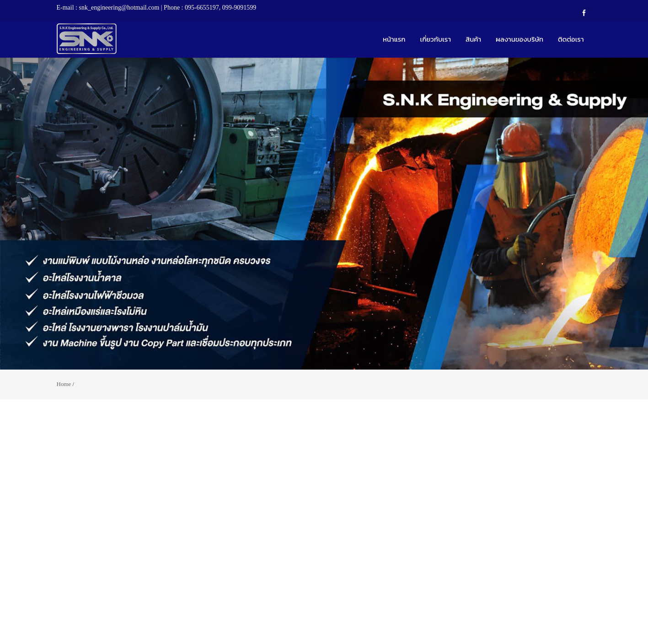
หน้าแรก (394, 39)
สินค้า (473, 39)
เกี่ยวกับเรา (436, 39)
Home (64, 384)
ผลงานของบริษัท (519, 39)
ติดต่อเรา (571, 39)
